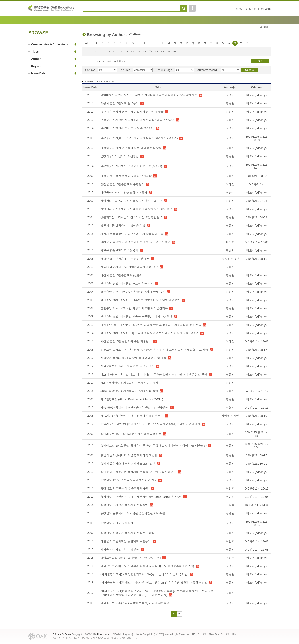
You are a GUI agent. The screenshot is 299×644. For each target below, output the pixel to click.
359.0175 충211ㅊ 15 (256, 434)
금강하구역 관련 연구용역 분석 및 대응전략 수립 (131, 148)
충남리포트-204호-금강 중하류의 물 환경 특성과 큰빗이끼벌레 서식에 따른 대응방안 (154, 446)
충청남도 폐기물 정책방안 (117, 523)
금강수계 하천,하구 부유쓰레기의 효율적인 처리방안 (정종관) (139, 138)
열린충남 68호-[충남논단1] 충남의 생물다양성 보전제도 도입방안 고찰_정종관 (150, 333)
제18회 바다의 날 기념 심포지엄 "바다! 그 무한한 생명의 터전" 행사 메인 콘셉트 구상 (154, 375)
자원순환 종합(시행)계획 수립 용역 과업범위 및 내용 (133, 358)
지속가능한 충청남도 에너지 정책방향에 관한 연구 (132, 416)
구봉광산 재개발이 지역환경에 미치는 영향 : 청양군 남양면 (137, 120)
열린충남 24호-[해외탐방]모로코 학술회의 (127, 284)
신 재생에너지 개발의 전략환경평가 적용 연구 (129, 267)
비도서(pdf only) (256, 95)
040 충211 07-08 (256, 201)
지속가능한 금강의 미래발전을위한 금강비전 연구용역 (135, 408)
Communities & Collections (50, 44)
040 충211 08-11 (256, 259)
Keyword (37, 66)
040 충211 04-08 (256, 217)
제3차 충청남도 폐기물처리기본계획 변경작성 (129, 383)
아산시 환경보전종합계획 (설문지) (122, 275)
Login (268, 9)
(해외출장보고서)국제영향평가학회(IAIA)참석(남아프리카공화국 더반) (144, 574)
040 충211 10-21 (256, 464)
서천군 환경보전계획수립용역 (119, 251)
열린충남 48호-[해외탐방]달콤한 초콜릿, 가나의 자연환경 (136, 317)
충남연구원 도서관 (246, 9)
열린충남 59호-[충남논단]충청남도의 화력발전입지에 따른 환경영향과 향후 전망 (151, 325)
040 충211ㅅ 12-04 (256, 497)
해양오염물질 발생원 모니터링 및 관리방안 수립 (131, 558)
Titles (35, 52)
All (87, 43)
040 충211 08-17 (256, 350)
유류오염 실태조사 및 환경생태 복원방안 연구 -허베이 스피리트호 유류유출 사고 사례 (154, 350)
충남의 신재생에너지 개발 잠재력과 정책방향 (129, 455)
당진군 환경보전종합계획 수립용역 (122, 184)
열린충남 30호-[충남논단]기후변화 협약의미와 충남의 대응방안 (140, 300)
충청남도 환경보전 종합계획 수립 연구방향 (128, 533)
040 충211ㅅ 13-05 (256, 242)
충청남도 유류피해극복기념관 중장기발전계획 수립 (133, 513)
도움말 (192, 8)
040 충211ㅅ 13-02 (256, 341)
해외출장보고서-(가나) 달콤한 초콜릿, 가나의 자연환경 (135, 603)
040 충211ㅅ (257, 184)
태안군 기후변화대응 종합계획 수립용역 (126, 541)
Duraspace (103, 634)
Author (36, 59)
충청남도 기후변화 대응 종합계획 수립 (125, 488)
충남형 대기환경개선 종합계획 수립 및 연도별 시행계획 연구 (139, 472)
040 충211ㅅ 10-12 (256, 488)
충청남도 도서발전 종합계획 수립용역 (124, 505)
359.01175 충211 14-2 (256, 166)
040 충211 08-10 (256, 416)
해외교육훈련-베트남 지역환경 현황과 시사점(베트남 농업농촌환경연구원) (147, 566)
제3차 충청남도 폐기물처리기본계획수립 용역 (129, 391)
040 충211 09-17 (256, 455)
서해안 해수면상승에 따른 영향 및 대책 (125, 259)
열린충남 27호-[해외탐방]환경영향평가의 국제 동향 (133, 292)
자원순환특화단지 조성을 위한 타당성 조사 (128, 366)
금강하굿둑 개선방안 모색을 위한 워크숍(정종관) (131, 166)
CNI (265, 27)
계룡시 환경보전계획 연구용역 (120, 103)
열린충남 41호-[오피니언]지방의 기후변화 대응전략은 (134, 308)
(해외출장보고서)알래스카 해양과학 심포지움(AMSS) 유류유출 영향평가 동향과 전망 (154, 583)
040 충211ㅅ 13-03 (256, 541)
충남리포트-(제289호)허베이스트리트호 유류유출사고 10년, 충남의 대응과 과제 (151, 424)
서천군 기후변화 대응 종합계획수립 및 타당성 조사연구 (135, 242)
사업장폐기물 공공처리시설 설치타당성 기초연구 (131, 201)
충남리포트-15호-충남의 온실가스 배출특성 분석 (131, 434)
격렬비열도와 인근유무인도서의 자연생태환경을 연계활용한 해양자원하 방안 (149, 95)
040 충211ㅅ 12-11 (256, 408)
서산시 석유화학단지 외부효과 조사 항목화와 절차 (132, 234)
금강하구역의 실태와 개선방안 (120, 156)
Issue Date (38, 73)
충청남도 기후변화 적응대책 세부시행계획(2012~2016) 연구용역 (141, 497)
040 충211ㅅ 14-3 (257, 505)
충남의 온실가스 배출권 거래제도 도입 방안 (128, 464)
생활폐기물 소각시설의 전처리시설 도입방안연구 (131, 217)
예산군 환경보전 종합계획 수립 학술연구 (126, 341)
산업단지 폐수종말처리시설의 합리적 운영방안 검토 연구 (136, 209)
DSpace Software (62, 634)
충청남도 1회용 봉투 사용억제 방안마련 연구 (129, 480)
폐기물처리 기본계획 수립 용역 (120, 550)
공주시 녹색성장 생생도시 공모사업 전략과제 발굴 (132, 112)
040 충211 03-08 (256, 176)
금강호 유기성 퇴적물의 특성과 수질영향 (126, 176)
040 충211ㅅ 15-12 (256, 391)
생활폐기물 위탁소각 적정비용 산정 (123, 226)
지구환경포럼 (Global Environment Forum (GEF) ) (132, 399)
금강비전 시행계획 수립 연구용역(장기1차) (127, 128)
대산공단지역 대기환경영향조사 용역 (124, 193)
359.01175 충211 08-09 (256, 138)
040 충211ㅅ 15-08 (256, 550)
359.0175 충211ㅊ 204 (256, 446)
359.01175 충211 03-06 (256, 523)
